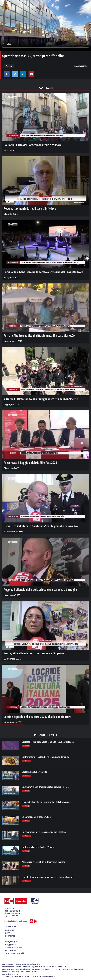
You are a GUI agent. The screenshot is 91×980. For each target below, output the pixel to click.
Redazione (9, 976)
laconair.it (10, 936)
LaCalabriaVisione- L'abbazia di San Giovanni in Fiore (46, 787)
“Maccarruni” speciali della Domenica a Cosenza (43, 862)
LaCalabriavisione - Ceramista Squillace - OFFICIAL (44, 832)
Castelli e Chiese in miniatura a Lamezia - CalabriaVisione (47, 877)
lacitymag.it (11, 942)
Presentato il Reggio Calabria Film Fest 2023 (30, 463)
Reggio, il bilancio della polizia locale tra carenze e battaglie (40, 589)
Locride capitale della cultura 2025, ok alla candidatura (37, 717)
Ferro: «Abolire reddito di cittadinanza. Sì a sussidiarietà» (39, 335)
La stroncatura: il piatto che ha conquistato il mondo (45, 757)
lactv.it (8, 933)
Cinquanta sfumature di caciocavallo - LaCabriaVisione (46, 802)
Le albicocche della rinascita (34, 772)
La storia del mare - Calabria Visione (38, 847)
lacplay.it (9, 930)
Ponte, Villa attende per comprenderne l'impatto (34, 653)
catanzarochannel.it (15, 953)
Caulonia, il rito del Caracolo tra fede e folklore (33, 145)
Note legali (19, 976)
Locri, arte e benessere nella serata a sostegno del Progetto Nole (43, 272)
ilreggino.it (10, 945)
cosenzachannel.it (14, 948)
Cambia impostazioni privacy (43, 976)
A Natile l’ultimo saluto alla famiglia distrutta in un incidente (41, 399)
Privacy (28, 976)
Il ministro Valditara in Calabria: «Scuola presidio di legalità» (41, 526)
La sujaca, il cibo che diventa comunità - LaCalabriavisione (48, 742)
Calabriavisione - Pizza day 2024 (36, 817)
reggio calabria (81, 66)
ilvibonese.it (11, 950)
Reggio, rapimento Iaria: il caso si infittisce (30, 208)
